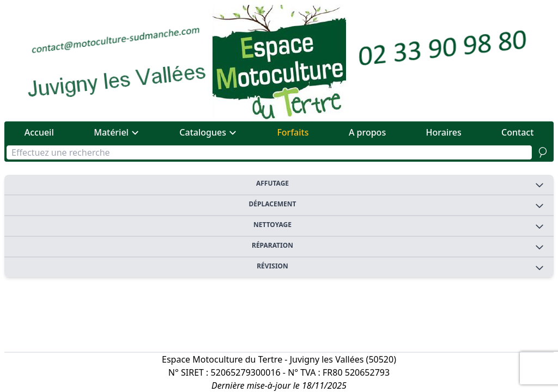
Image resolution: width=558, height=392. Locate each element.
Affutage (401, 184)
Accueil (39, 132)
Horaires (444, 132)
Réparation (398, 246)
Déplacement (397, 205)
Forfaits (293, 132)
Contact (517, 132)
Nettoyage (399, 226)
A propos (367, 132)
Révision (401, 267)
